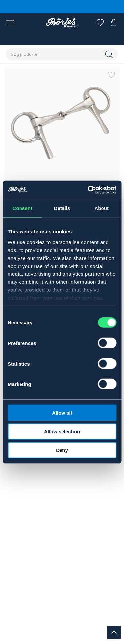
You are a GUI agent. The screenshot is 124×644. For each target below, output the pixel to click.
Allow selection (62, 431)
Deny (62, 450)
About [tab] (102, 208)
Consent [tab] (22, 208)
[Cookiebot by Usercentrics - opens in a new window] (88, 190)
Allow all (62, 413)
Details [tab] (62, 208)
